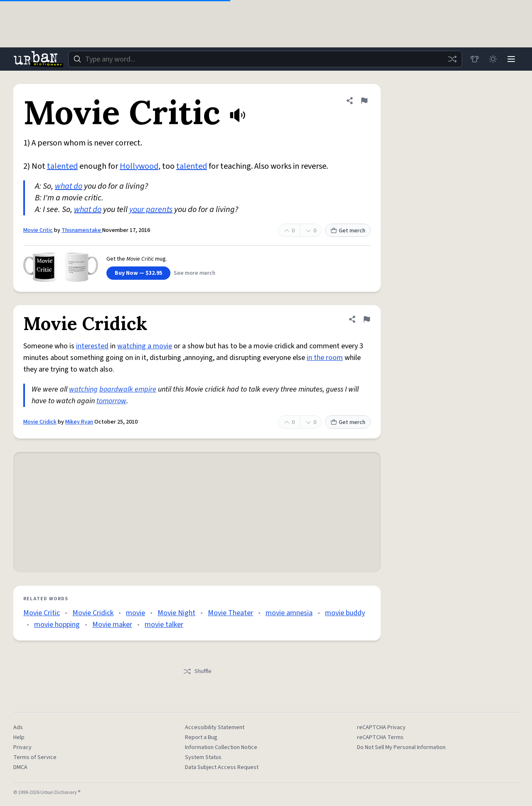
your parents (151, 210)
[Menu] (511, 59)
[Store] (475, 59)
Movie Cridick (40, 422)
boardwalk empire (128, 389)
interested (92, 346)
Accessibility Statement (215, 727)
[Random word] (452, 59)
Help (19, 737)
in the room (325, 358)
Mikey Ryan (79, 422)
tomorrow (111, 401)
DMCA (20, 767)
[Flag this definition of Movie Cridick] (367, 319)
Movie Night (176, 613)
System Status (203, 757)
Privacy (22, 747)
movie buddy (345, 613)
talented (62, 166)
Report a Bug (201, 737)
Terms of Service (35, 757)
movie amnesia (289, 613)
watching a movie (145, 346)
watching (83, 389)
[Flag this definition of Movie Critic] (364, 101)
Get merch (348, 231)
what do (69, 186)
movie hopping (57, 625)
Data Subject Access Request (222, 767)
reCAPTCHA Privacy (381, 727)
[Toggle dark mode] (493, 59)
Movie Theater (230, 613)
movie (135, 613)
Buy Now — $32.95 (138, 273)
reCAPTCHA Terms (380, 737)
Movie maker (112, 625)
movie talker (164, 625)
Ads (18, 727)
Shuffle (197, 671)
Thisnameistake (82, 230)
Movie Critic (38, 230)
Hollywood (139, 166)
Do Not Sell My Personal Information (401, 747)
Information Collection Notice (221, 747)
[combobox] (265, 59)
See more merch (195, 273)
